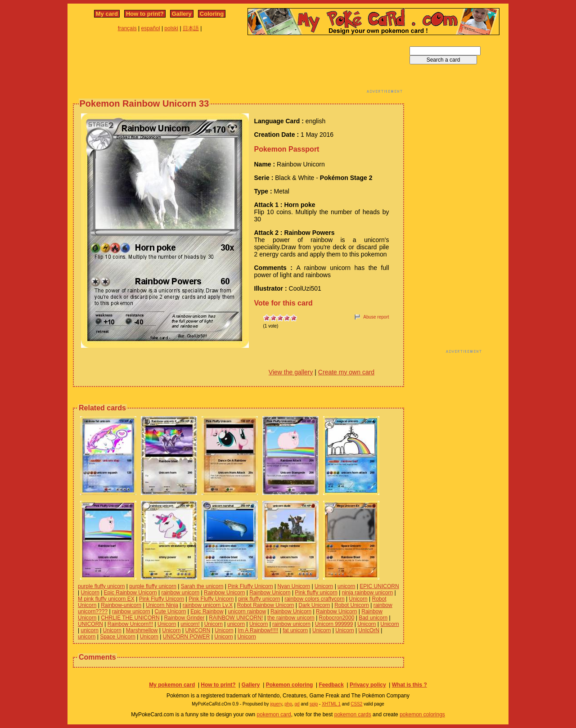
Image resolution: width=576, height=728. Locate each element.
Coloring (212, 14)
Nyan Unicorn (294, 586)
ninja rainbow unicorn (367, 593)
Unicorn (324, 586)
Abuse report (376, 317)
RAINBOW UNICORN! (236, 618)
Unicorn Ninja (162, 605)
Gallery (182, 14)
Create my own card (346, 372)
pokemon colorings (422, 715)
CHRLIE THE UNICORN (130, 618)
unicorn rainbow (247, 611)
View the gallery (291, 372)
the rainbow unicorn (291, 618)
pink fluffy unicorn (259, 599)
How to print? (145, 14)
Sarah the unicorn (202, 586)
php (288, 704)
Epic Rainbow (207, 611)
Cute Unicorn (170, 611)
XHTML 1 (331, 704)
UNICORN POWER (187, 637)
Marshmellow (142, 630)
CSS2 (356, 704)
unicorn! (190, 624)
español (151, 28)
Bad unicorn (373, 618)
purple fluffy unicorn (101, 586)
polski (171, 28)
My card (107, 14)
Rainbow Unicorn (224, 593)
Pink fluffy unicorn (316, 593)
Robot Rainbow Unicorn (266, 605)
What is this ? (409, 685)
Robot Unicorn (352, 605)
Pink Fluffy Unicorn (250, 586)
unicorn (346, 586)
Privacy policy (368, 685)
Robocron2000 (337, 618)
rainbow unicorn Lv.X (208, 605)
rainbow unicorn (180, 593)
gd (297, 704)
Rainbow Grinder (184, 618)
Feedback (331, 685)
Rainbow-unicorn (121, 605)
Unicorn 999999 (334, 624)
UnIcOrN (369, 630)
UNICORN (90, 624)
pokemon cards (353, 715)
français (127, 28)
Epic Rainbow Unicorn (130, 593)
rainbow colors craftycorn (314, 599)
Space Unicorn (118, 637)
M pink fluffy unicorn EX (106, 599)
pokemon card (274, 715)
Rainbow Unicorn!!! (130, 624)
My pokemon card (172, 685)
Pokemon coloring (290, 685)
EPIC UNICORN (379, 586)
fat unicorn (295, 630)
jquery (276, 704)
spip (314, 704)
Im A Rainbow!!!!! (258, 630)
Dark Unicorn (314, 605)
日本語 (191, 28)
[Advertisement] (238, 67)
